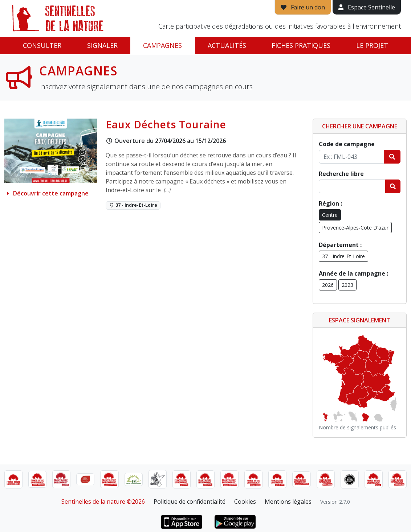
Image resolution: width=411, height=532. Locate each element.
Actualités (227, 45)
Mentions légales (288, 502)
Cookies (245, 502)
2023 (347, 285)
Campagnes (162, 45)
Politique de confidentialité (190, 502)
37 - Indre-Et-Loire (343, 256)
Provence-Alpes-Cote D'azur (355, 228)
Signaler (102, 45)
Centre (330, 215)
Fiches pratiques (301, 45)
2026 (328, 285)
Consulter (42, 45)
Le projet (372, 45)
